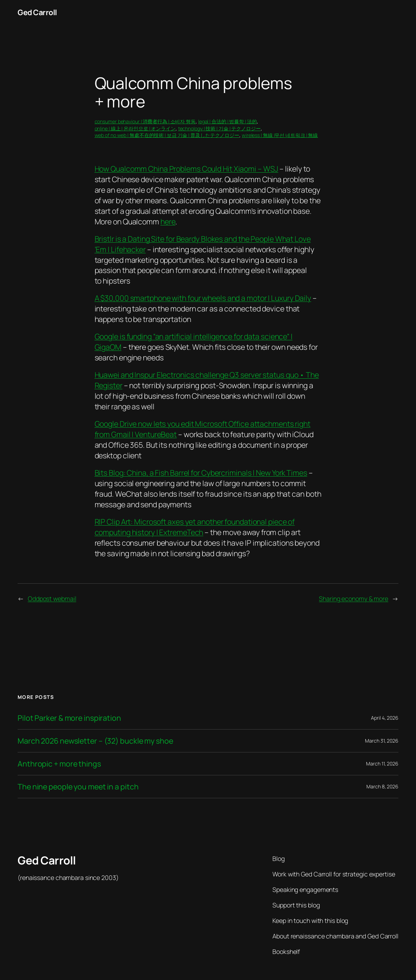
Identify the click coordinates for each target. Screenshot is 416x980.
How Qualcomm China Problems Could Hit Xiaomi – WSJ (187, 169)
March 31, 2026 (382, 741)
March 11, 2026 (382, 764)
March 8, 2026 (382, 786)
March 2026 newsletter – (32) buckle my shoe (95, 741)
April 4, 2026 (385, 718)
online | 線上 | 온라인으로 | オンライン (135, 128)
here (168, 221)
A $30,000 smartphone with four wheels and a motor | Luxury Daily (203, 298)
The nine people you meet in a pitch (78, 787)
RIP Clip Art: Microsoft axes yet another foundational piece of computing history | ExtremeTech (195, 527)
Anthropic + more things (59, 764)
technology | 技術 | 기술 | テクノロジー (219, 128)
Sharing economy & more (354, 598)
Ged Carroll (37, 12)
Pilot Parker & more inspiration (69, 718)
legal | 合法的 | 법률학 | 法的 (228, 121)
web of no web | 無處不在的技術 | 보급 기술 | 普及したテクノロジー (167, 135)
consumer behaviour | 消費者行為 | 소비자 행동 (145, 121)
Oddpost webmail (52, 598)
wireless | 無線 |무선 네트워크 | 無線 (280, 135)
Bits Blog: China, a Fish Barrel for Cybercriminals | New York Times (201, 473)
